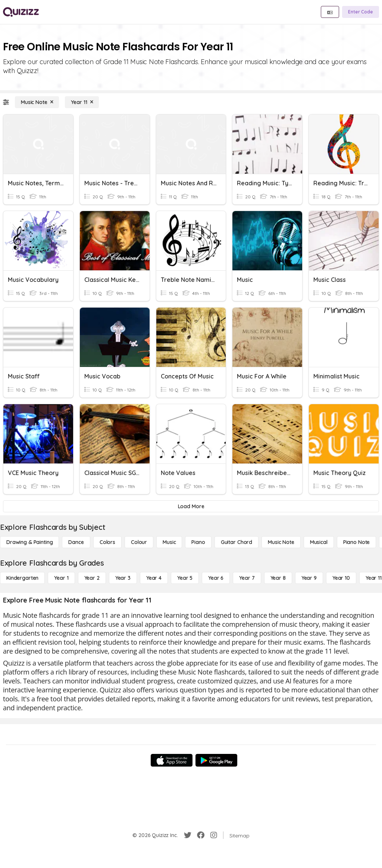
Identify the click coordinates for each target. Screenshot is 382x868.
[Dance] (76, 542)
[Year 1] (61, 578)
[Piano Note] (357, 542)
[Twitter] (188, 835)
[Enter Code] (361, 12)
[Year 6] (216, 578)
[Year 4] (154, 578)
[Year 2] (92, 578)
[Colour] (139, 542)
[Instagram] (214, 835)
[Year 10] (341, 578)
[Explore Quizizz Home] (21, 12)
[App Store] (172, 760)
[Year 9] (309, 578)
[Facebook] (201, 835)
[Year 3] (123, 578)
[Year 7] (247, 578)
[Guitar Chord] (237, 542)
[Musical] (319, 542)
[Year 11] (82, 102)
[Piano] (198, 542)
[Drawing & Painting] (29, 542)
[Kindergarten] (22, 578)
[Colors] (107, 542)
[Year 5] (185, 578)
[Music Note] (37, 102)
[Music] (169, 542)
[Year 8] (278, 578)
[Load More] (191, 506)
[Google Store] (216, 760)
